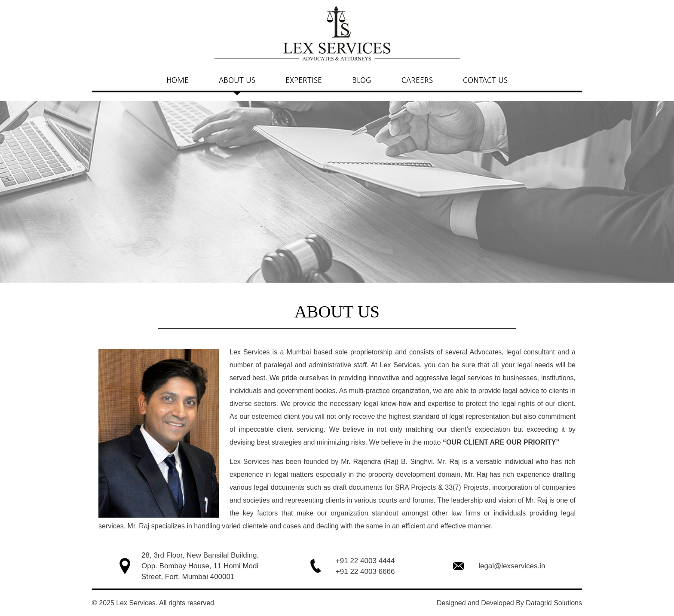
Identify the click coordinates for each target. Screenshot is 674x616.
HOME (178, 80)
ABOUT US (237, 80)
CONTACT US (485, 80)
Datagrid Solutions (554, 603)
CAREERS (417, 80)
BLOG (362, 80)
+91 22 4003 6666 (365, 572)
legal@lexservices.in (512, 566)
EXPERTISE (304, 80)
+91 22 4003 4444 (365, 561)
